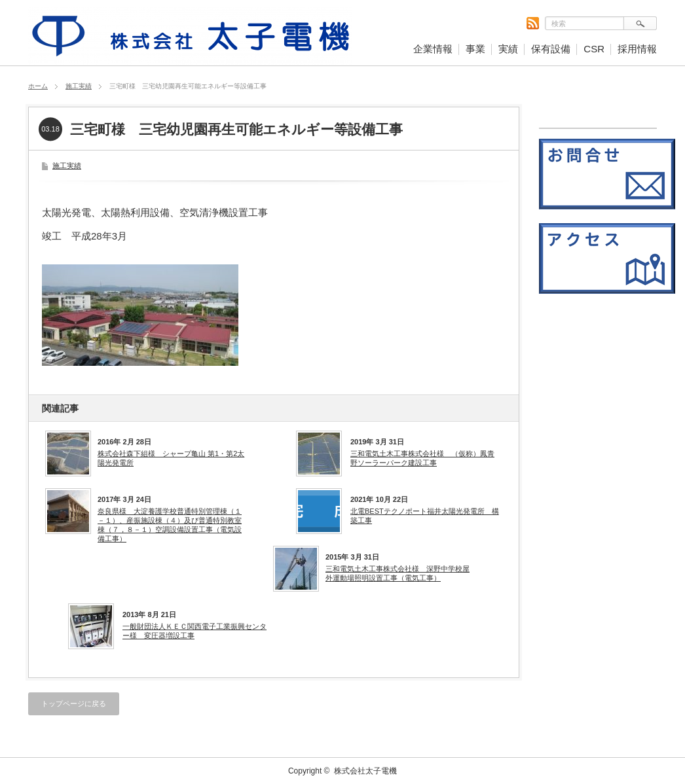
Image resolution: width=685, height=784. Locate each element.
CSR (594, 49)
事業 (475, 49)
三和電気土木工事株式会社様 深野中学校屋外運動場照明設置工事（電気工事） (398, 573)
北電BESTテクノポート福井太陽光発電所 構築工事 (425, 516)
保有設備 (551, 49)
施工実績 (79, 86)
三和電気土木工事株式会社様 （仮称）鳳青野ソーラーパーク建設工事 (422, 458)
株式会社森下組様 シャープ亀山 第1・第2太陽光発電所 (171, 458)
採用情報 (637, 49)
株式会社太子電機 (365, 771)
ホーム (38, 86)
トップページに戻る (74, 704)
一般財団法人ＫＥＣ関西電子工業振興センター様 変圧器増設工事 (194, 631)
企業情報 (433, 49)
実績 (508, 49)
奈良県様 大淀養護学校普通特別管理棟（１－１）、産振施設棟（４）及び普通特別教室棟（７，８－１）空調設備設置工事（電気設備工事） (170, 525)
